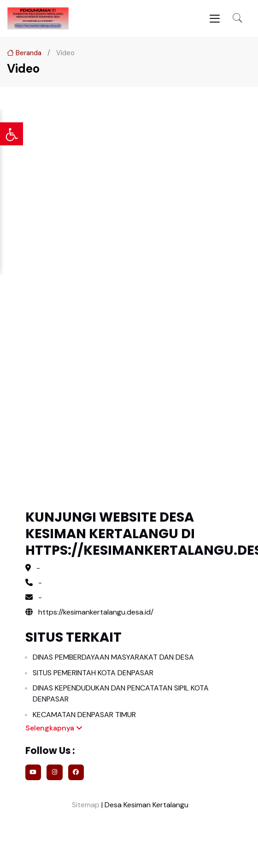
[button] (237, 19)
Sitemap (85, 805)
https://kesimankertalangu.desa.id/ (89, 612)
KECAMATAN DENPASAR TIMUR (84, 715)
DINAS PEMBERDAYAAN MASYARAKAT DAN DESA (113, 657)
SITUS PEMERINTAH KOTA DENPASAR (93, 673)
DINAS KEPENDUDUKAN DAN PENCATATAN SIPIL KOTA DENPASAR (121, 693)
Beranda (24, 53)
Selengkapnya (54, 728)
